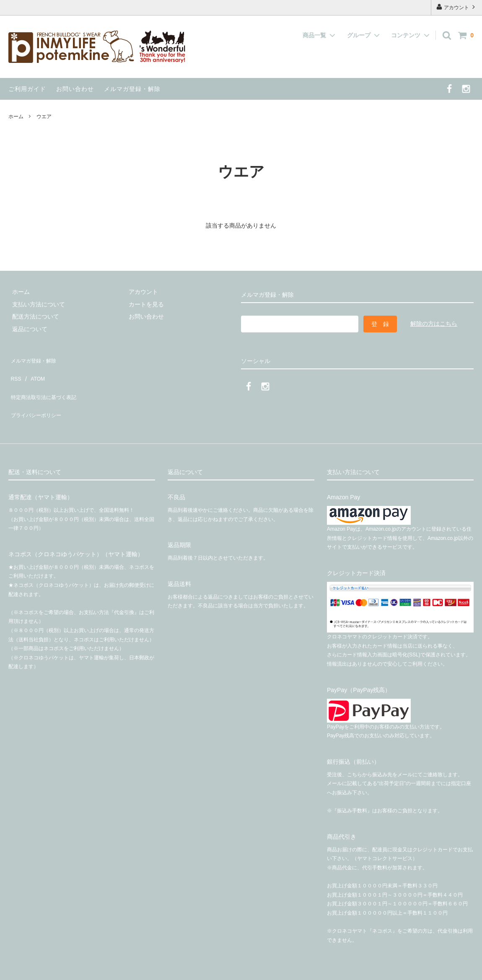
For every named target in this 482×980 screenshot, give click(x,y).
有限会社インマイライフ (144, 969)
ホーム (16, 117)
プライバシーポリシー (38, 395)
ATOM (33, 370)
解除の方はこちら (434, 324)
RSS (14, 370)
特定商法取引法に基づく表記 (47, 383)
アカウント (457, 7)
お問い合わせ (75, 89)
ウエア (44, 117)
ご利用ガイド (27, 89)
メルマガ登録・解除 (132, 89)
